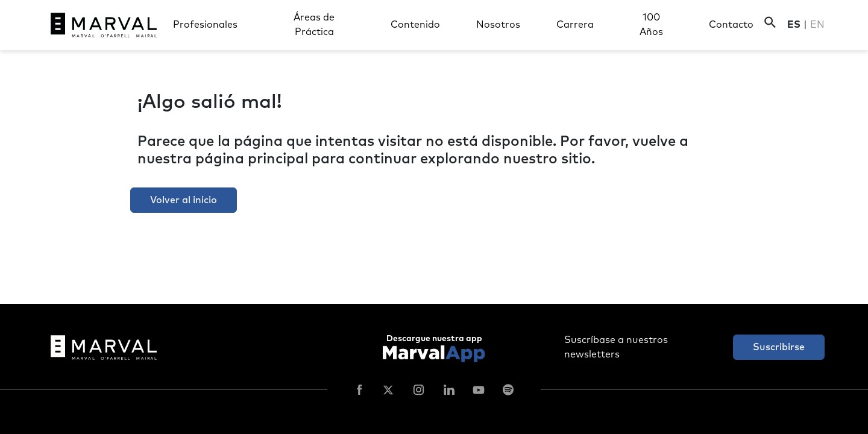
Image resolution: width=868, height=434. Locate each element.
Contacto (731, 25)
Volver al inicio (184, 200)
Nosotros (498, 25)
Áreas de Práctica (314, 25)
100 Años (651, 25)
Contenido (415, 25)
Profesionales (205, 25)
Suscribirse (779, 347)
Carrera (575, 25)
